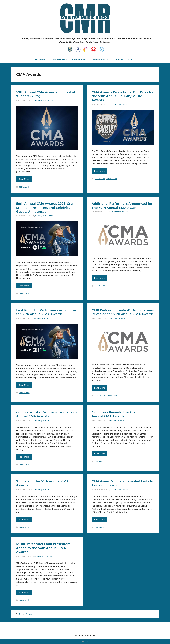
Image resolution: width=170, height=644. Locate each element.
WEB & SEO (85, 642)
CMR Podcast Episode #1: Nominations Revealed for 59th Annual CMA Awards (123, 312)
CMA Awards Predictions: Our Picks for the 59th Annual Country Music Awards (123, 96)
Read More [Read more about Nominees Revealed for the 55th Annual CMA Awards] (100, 454)
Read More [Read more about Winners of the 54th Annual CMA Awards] (24, 519)
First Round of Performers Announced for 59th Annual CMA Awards (47, 312)
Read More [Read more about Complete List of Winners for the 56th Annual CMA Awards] (24, 457)
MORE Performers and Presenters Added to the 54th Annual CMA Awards (43, 548)
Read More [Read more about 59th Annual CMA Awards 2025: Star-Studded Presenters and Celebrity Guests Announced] (24, 286)
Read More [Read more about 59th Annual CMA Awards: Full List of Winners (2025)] (24, 179)
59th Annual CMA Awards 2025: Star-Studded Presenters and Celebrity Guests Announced (46, 208)
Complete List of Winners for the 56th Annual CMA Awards (46, 414)
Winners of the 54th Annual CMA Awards (42, 483)
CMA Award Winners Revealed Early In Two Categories (122, 483)
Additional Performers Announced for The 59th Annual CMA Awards (122, 205)
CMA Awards (24, 187)
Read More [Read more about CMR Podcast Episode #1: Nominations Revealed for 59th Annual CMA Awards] (100, 388)
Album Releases (80, 60)
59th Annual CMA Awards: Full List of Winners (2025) (46, 94)
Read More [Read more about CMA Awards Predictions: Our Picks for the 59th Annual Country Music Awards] (100, 171)
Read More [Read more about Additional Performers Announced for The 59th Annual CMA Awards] (100, 278)
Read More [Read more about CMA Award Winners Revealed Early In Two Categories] (100, 519)
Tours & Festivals (102, 60)
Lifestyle (119, 60)
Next (32, 614)
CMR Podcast (40, 60)
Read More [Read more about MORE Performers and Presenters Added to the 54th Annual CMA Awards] (24, 592)
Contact (132, 60)
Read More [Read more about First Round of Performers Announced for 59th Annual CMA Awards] (24, 385)
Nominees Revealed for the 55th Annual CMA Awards (118, 414)
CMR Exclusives (59, 60)
